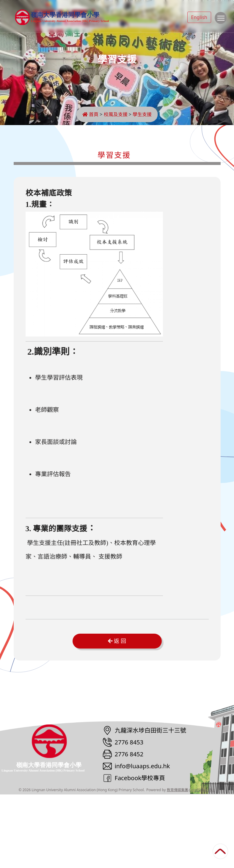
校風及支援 (116, 114)
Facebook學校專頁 (140, 851)
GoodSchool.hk (202, 863)
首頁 (90, 114)
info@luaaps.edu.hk (142, 840)
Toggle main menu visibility (222, 21)
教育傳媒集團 (178, 863)
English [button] (199, 17)
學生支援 (142, 114)
